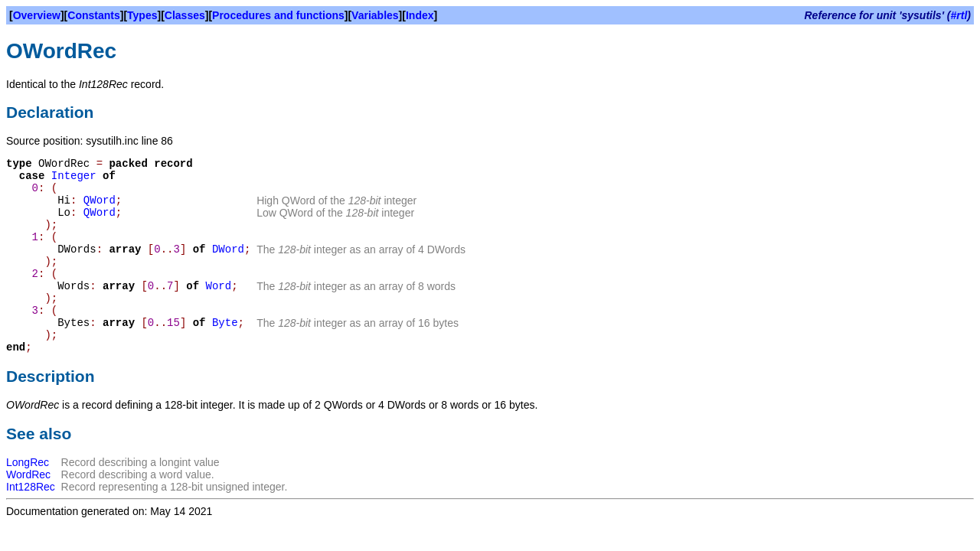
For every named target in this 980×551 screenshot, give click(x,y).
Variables (375, 15)
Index (420, 15)
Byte (225, 323)
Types (142, 15)
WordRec (28, 474)
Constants (93, 15)
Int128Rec (31, 487)
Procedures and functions (278, 15)
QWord (100, 201)
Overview (37, 15)
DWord (228, 249)
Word (219, 286)
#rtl (959, 15)
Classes (185, 15)
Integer (74, 176)
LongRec (28, 462)
